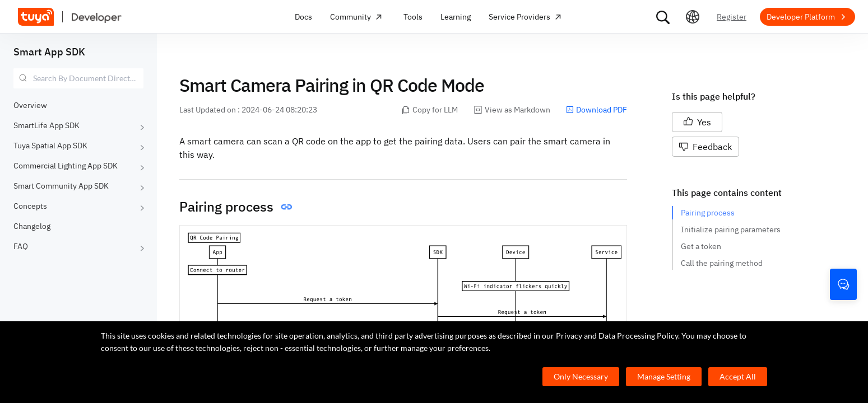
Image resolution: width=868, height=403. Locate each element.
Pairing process (708, 213)
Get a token (701, 246)
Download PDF (597, 110)
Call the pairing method (722, 263)
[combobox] (78, 78)
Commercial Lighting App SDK (66, 166)
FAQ (21, 246)
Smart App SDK (49, 52)
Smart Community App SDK (61, 186)
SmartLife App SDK (47, 125)
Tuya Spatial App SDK (50, 146)
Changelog (32, 226)
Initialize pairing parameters (731, 229)
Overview (30, 105)
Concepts (30, 206)
